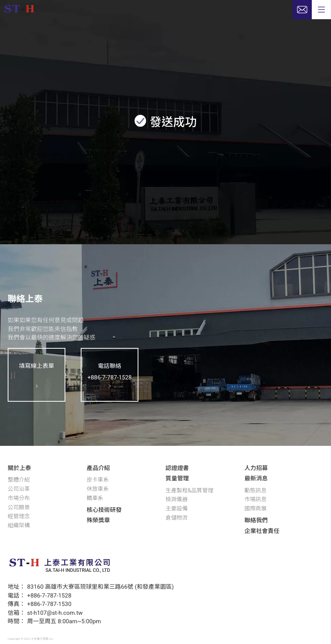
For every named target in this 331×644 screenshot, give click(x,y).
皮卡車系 (98, 480)
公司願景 (19, 507)
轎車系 (95, 498)
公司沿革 (19, 489)
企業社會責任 (262, 531)
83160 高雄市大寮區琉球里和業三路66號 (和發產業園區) (101, 587)
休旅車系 (98, 489)
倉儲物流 (177, 518)
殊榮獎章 (98, 520)
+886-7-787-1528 (49, 596)
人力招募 (256, 468)
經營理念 (19, 516)
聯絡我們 (256, 520)
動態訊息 (256, 491)
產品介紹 (98, 468)
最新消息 (256, 478)
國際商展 (256, 509)
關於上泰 (19, 468)
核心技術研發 (104, 510)
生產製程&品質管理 (190, 491)
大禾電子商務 (40, 639)
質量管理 (177, 478)
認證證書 (177, 468)
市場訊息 (256, 499)
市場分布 (19, 498)
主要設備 (177, 509)
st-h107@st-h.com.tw (55, 613)
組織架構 (19, 526)
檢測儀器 (177, 499)
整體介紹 (19, 480)
